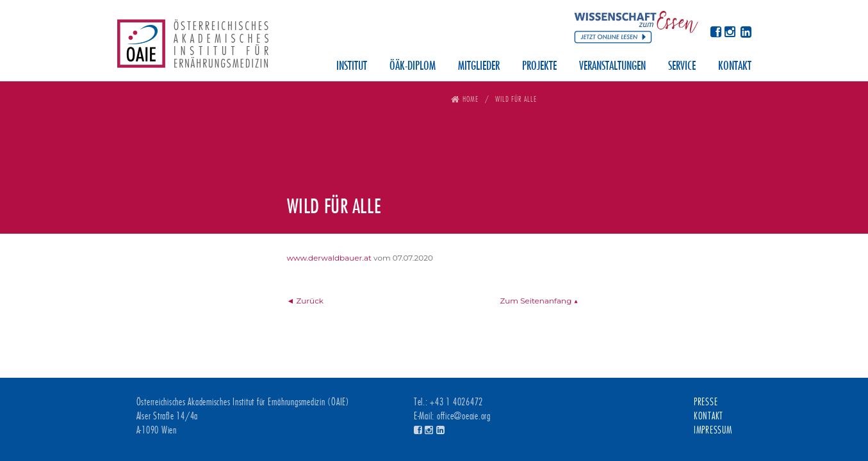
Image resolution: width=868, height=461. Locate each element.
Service (682, 67)
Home (471, 99)
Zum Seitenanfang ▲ (539, 301)
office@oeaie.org (464, 416)
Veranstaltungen (612, 67)
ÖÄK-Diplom (413, 67)
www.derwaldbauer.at (329, 258)
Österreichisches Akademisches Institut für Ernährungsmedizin (193, 48)
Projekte (539, 67)
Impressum (713, 430)
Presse (706, 402)
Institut (352, 67)
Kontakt (735, 67)
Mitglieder (479, 67)
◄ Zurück (306, 301)
